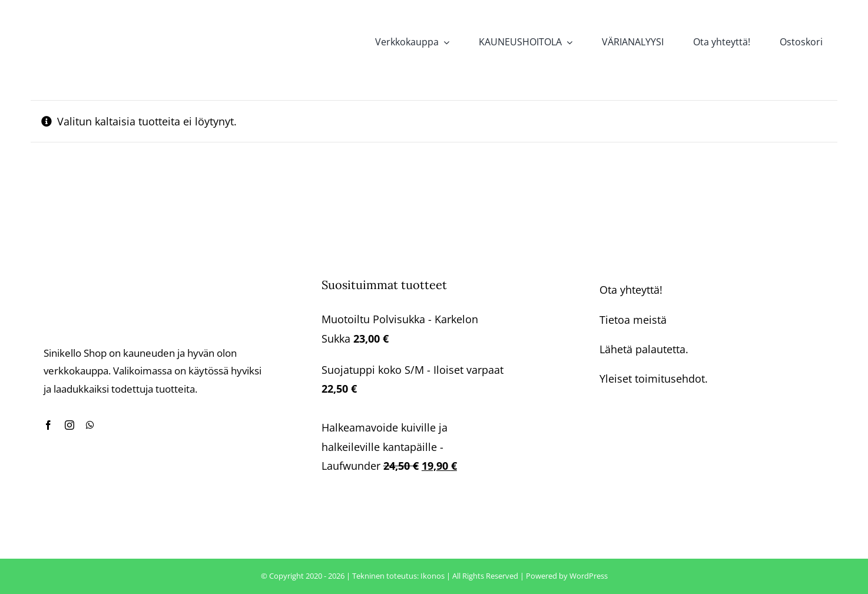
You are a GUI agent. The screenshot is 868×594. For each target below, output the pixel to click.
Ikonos (433, 576)
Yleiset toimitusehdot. (654, 379)
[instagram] (69, 425)
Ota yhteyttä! (631, 290)
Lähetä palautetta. (644, 349)
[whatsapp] (90, 425)
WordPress (589, 576)
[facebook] (48, 425)
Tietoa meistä (633, 320)
